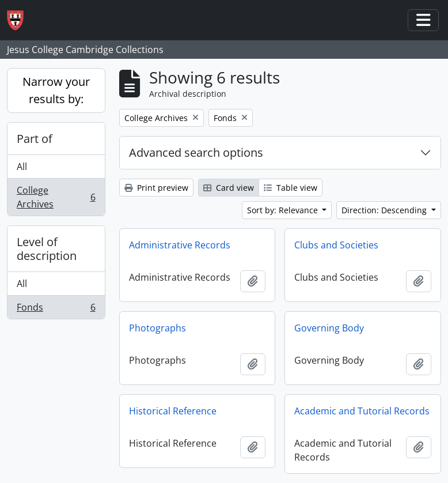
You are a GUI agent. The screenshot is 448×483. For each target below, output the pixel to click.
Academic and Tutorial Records (362, 411)
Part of (35, 139)
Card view (229, 188)
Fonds (56, 310)
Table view (291, 188)
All (22, 167)
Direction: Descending (385, 210)
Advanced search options (196, 152)
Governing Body (329, 328)
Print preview (156, 188)
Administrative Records (180, 245)
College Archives (56, 197)
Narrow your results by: (56, 90)
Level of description (47, 249)
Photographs (157, 328)
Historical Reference (173, 411)
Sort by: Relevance (284, 210)
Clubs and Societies (336, 245)
